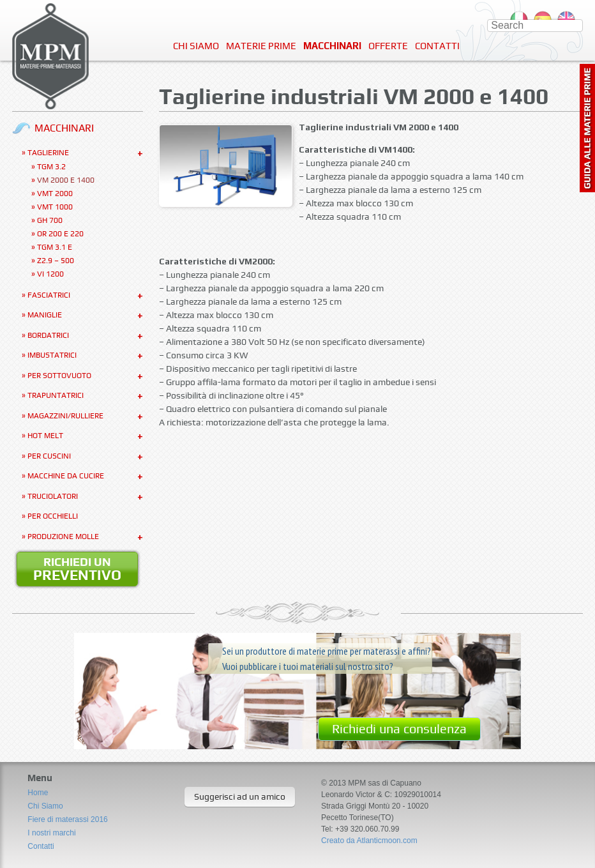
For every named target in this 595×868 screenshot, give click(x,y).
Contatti (437, 46)
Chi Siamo (196, 46)
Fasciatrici (49, 295)
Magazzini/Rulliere (65, 416)
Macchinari (332, 46)
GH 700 (50, 220)
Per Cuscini (49, 456)
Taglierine (48, 153)
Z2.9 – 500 (56, 261)
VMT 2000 (55, 194)
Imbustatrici (52, 355)
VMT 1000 (55, 207)
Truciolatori (53, 496)
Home (38, 793)
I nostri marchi (51, 833)
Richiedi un (77, 569)
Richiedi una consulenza (399, 729)
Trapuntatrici (56, 395)
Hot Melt (45, 436)
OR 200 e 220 (60, 234)
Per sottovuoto (59, 376)
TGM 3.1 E (55, 247)
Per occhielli (53, 516)
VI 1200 (50, 274)
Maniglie (45, 315)
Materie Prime (261, 46)
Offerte (388, 46)
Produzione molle (63, 537)
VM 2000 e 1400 (66, 180)
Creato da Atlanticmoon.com (369, 841)
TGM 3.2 (51, 167)
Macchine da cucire (66, 476)
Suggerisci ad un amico (240, 796)
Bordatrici (48, 335)
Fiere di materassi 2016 (67, 819)
